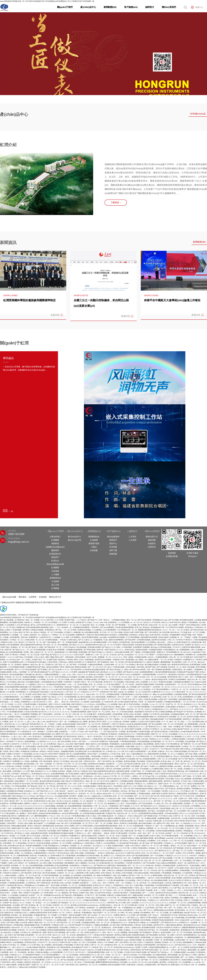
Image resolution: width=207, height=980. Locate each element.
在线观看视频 (49, 865)
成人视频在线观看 (152, 660)
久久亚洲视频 (124, 622)
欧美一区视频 (118, 930)
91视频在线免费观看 (79, 712)
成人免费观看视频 (191, 724)
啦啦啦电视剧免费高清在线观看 (153, 779)
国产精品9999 (131, 640)
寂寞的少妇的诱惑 (75, 662)
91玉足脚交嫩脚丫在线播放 (118, 801)
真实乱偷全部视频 (44, 843)
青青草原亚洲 (173, 677)
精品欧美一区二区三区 (136, 655)
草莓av (57, 657)
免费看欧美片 (81, 635)
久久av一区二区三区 (157, 704)
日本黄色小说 (111, 751)
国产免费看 (164, 846)
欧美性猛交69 (163, 717)
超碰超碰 (82, 672)
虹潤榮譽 (55, 568)
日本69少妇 (69, 861)
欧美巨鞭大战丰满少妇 (171, 632)
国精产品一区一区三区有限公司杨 (151, 898)
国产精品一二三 (97, 732)
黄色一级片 (175, 823)
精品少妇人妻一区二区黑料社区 (42, 665)
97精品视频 (190, 858)
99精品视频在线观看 (19, 826)
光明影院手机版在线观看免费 (163, 920)
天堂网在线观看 (198, 781)
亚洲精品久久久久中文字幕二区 (108, 898)
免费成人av (145, 923)
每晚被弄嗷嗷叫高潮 (32, 925)
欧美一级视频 (110, 920)
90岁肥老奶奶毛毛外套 (82, 821)
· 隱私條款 (22, 597)
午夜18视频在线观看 (173, 746)
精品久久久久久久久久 (36, 870)
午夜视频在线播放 (89, 786)
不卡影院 (203, 707)
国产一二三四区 (148, 893)
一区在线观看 (58, 870)
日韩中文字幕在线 (118, 724)
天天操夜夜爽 (107, 796)
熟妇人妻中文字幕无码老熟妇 (130, 704)
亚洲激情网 (135, 779)
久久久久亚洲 (77, 786)
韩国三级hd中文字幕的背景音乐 (73, 781)
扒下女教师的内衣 (90, 662)
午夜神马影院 (53, 662)
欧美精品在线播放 (197, 947)
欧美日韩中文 (176, 960)
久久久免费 (65, 637)
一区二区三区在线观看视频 (36, 650)
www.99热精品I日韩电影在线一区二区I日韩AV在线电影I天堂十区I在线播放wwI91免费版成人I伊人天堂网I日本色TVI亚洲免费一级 (47, 1)
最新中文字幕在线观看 (149, 918)
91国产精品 (45, 655)
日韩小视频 (102, 816)
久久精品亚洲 (85, 625)
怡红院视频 (51, 831)
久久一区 (203, 920)
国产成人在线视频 (39, 851)
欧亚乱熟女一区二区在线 (116, 784)
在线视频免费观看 (146, 672)
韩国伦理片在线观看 (155, 702)
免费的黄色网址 (123, 739)
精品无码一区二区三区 (135, 709)
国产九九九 (148, 910)
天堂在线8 (190, 739)
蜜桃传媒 (130, 784)
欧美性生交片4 (99, 885)
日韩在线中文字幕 (77, 828)
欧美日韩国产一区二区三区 (104, 677)
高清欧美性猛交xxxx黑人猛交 (45, 801)
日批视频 (198, 620)
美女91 (171, 880)
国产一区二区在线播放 (183, 861)
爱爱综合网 (70, 667)
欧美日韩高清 (155, 635)
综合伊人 (151, 657)
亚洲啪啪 (198, 712)
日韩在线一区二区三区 (13, 677)
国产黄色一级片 (58, 769)
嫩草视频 (3, 947)
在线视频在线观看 (156, 650)
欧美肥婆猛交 (21, 692)
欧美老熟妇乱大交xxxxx (41, 774)
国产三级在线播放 (50, 642)
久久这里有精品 (156, 697)
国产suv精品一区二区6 (97, 915)
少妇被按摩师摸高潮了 (12, 697)
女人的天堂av (11, 660)
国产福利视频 (15, 818)
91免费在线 (42, 856)
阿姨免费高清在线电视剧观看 (70, 888)
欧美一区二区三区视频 (197, 632)
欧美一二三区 (198, 895)
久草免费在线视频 (29, 704)
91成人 (178, 779)
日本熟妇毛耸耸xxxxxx (165, 655)
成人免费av (140, 660)
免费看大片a (195, 786)
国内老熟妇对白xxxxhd (192, 925)
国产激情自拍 (33, 786)
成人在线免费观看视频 (14, 652)
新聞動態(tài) (110, 7)
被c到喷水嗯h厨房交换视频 (50, 781)
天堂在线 (113, 655)
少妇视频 (56, 637)
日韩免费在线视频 (144, 640)
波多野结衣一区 (128, 769)
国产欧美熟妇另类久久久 (46, 625)
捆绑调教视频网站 (140, 811)
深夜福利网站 (9, 781)
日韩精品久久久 (87, 865)
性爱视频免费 (138, 826)
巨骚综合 (162, 751)
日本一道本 (73, 784)
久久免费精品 (97, 630)
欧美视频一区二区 (166, 754)
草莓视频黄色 (115, 744)
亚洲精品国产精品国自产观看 (188, 672)
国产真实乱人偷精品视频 (84, 861)
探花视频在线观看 (149, 927)
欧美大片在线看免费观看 (58, 803)
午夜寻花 (60, 853)
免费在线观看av (169, 786)
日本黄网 (74, 672)
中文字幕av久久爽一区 (189, 791)
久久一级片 (12, 947)
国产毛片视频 (174, 620)
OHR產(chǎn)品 (198, 114)
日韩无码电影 (130, 682)
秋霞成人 (43, 751)
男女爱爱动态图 (198, 722)
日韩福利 (77, 682)
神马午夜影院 (35, 828)
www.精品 (178, 766)
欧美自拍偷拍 (164, 637)
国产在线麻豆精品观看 (163, 645)
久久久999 (104, 689)
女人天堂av (14, 632)
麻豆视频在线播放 (152, 665)
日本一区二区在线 (69, 935)
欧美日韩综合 (65, 828)
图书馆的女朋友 (88, 848)
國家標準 (55, 550)
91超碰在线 (24, 895)
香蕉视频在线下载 (158, 627)
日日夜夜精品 (115, 791)
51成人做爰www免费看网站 (114, 640)
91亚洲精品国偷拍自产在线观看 (167, 885)
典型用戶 (55, 557)
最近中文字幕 (24, 632)
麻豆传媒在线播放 (198, 756)
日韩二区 (171, 640)
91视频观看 (98, 640)
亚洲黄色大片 (152, 784)
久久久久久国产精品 (16, 657)
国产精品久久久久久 (77, 645)
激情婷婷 (155, 754)
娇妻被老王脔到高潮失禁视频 (127, 870)
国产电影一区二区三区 (150, 960)
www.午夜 (103, 622)
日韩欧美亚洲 (98, 739)
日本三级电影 (113, 642)
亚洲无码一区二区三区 (87, 794)
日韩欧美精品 (174, 732)
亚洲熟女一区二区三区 (75, 717)
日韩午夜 (133, 841)
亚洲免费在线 (118, 940)
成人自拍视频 (65, 875)
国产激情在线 (42, 811)
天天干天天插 (28, 821)
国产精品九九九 (19, 650)
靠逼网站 (133, 808)
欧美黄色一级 (16, 915)
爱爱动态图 (100, 769)
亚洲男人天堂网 (141, 947)
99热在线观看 (155, 873)
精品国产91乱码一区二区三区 (189, 729)
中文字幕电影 (121, 709)
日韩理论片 (105, 759)
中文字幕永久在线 (166, 816)
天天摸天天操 (126, 699)
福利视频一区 (25, 672)
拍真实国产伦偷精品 (72, 687)
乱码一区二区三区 (103, 923)
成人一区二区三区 (183, 786)
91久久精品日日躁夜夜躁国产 (136, 751)
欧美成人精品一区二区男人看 (172, 761)
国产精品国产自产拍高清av (184, 712)
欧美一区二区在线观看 (18, 952)
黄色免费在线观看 (167, 764)
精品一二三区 (55, 627)
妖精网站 (179, 831)
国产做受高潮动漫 (120, 727)
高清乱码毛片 (86, 687)
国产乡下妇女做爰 (34, 836)
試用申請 (152, 547)
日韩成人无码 (77, 808)
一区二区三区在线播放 (70, 955)
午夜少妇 (12, 878)
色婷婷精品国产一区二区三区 (176, 684)
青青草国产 (106, 724)
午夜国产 (182, 625)
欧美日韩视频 (177, 878)
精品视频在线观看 (99, 670)
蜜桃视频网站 (179, 655)
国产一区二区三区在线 (24, 801)
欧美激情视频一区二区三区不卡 (163, 741)
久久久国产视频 (28, 771)
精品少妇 (201, 662)
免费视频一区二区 (105, 657)
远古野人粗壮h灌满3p (44, 880)
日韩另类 (92, 699)
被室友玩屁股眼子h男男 (55, 667)
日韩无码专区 (75, 702)
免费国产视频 (16, 888)
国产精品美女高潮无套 (160, 732)
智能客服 (113, 554)
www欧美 (130, 724)
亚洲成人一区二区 (43, 903)
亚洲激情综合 (26, 702)
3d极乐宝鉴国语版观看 (89, 774)
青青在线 (146, 627)
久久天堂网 (59, 620)
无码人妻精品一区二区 (79, 838)
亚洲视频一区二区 (117, 729)
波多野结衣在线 (178, 645)
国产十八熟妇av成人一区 (102, 687)
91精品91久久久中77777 (90, 692)
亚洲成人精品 (144, 635)
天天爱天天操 (81, 870)
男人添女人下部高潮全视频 (114, 667)
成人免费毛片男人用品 (61, 734)
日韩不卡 (62, 756)
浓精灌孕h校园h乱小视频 (130, 838)
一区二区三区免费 (70, 630)
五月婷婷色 (76, 739)
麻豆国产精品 (40, 667)
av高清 (27, 712)
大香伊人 (69, 913)
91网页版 (18, 913)
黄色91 (56, 761)
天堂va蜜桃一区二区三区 (189, 885)
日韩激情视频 (123, 635)
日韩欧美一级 (40, 878)
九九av (79, 727)
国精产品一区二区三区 (41, 965)
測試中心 (113, 543)
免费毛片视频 (33, 923)
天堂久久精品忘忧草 (135, 816)
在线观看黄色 (164, 960)
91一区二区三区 (122, 677)
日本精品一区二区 (16, 640)
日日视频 (16, 932)
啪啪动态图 (129, 831)
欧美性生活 (108, 682)
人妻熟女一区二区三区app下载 (143, 776)
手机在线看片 (26, 910)
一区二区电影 (5, 786)
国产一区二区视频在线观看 (68, 642)
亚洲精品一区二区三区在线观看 (16, 749)
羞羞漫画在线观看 (72, 878)
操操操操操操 (60, 652)
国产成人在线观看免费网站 (77, 754)
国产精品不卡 (93, 620)
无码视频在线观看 (90, 679)
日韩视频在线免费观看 (81, 627)
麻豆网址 (92, 722)
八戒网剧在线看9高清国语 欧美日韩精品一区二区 (47, 913)
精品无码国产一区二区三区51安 (108, 699)
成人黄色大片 (98, 846)
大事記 (94, 547)
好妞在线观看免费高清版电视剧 (37, 627)
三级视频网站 (198, 670)
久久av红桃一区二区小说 (104, 918)
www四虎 (170, 838)
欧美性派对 (4, 675)
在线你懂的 (17, 771)
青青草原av (183, 915)
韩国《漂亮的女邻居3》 (88, 761)
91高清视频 (135, 766)
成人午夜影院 (139, 821)
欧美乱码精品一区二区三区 (75, 769)
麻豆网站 (90, 677)
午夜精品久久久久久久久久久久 (141, 801)
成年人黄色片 (138, 942)
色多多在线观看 (164, 918)
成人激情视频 (186, 779)
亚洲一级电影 (198, 635)
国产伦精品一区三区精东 (192, 776)
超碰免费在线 (84, 642)
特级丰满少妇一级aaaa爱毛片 (51, 937)
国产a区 (59, 630)
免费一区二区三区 (52, 789)
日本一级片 (40, 764)
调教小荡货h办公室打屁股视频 (97, 744)
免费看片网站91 (120, 915)
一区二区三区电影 (183, 630)
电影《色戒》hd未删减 (172, 727)
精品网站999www (92, 645)
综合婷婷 (134, 955)
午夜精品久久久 (140, 784)
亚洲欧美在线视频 (166, 682)
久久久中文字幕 (124, 848)
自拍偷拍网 (59, 707)
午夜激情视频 (70, 856)
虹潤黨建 (55, 588)
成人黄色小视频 (46, 863)
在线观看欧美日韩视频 (117, 637)
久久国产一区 (175, 947)
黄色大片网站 (15, 751)
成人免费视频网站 (183, 650)
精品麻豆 (49, 870)
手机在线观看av (132, 803)
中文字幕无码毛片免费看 (175, 627)
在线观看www (78, 843)
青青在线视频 (173, 955)
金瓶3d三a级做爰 (153, 662)
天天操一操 (110, 625)
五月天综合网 (168, 821)
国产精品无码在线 (197, 630)
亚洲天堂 (203, 794)
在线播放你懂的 (118, 846)
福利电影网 (197, 932)
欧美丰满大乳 (35, 709)
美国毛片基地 (160, 744)
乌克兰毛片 (129, 885)
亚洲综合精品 (130, 650)
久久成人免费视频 (121, 932)
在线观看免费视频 (149, 675)
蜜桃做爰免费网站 (44, 769)
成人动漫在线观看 (99, 697)
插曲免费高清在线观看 (149, 637)
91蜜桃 (9, 754)
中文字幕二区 (179, 858)
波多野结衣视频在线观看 (191, 647)
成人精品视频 (148, 940)
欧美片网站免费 (64, 808)
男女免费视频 (63, 645)
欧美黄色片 (138, 863)
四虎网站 (202, 965)
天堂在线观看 (185, 756)
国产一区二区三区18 (96, 667)
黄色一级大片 (108, 932)
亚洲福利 (18, 665)
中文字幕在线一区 (110, 737)
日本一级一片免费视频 (47, 858)
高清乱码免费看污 (175, 776)
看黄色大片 (51, 729)
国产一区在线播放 (157, 856)
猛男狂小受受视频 (172, 898)
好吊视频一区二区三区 (38, 749)
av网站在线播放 (11, 875)
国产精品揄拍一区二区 (67, 903)
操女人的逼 (77, 719)
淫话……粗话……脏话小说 (58, 702)
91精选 (49, 650)
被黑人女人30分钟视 (19, 769)
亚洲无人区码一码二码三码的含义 (32, 759)
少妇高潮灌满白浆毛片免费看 (52, 682)
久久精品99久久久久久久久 (47, 741)
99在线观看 (160, 684)
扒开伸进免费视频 (134, 749)
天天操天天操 (186, 781)
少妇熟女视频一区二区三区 (34, 640)
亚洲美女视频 (94, 689)
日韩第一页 (142, 702)
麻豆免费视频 (160, 838)
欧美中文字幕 (200, 813)
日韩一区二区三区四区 (192, 908)
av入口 (169, 806)
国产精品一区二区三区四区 (183, 851)
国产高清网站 (43, 670)
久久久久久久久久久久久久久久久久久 (51, 717)
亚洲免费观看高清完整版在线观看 (151, 813)
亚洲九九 (45, 689)
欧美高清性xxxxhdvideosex (89, 905)
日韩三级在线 (60, 791)
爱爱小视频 (50, 657)
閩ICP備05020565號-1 (53, 602)
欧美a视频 (117, 769)
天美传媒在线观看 (127, 712)
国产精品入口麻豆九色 (56, 727)
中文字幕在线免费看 (29, 670)
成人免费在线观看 (176, 803)
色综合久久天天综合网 (152, 622)
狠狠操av (26, 665)
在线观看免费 (105, 811)
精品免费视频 (149, 744)
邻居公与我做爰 (122, 836)
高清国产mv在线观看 (127, 759)
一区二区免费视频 (186, 836)
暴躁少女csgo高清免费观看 (163, 694)
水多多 (4, 923)
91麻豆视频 (66, 704)
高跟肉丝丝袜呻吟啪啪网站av (50, 813)
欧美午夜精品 (106, 873)
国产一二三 (32, 769)
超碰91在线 (137, 927)
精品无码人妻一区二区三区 (67, 729)
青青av (121, 737)
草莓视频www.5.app (160, 620)
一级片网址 (186, 766)
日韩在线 (140, 965)
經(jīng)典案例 (113, 537)
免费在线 (111, 895)
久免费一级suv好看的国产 (78, 699)
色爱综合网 (4, 818)
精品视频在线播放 (186, 699)
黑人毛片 (101, 955)
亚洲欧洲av (5, 737)
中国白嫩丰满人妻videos (34, 675)
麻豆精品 (143, 900)
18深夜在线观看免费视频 (125, 627)
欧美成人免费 (129, 632)
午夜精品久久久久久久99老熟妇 (139, 689)
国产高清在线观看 (72, 774)
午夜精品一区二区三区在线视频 (46, 622)
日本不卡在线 (92, 657)
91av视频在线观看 (33, 682)
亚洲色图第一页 (9, 843)
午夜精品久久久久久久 (56, 749)
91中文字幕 (26, 888)
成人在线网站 (47, 945)
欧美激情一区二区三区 (69, 885)
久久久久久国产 (132, 828)
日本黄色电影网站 (158, 707)
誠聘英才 (150, 7)
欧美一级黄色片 (95, 831)
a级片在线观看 (67, 746)
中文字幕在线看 (97, 682)
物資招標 (152, 540)
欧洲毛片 (110, 652)
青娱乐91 (90, 635)
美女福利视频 (190, 741)
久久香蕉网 (185, 947)
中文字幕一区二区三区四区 (120, 776)
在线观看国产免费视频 (142, 647)
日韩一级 (150, 670)
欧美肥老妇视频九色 (165, 756)
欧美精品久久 (182, 707)
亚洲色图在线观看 (94, 647)
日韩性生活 (111, 870)
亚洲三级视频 (147, 925)
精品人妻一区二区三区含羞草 (110, 645)
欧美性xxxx (22, 779)
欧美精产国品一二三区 (13, 821)
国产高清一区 (159, 801)
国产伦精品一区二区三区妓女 (34, 776)
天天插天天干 (154, 749)
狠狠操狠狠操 (88, 806)
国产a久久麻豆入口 (85, 640)
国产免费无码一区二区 (189, 744)
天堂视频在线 (65, 776)
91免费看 (163, 665)
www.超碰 (103, 637)
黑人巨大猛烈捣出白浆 (16, 684)
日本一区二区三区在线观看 (157, 677)
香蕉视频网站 (144, 697)
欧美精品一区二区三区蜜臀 (62, 843)
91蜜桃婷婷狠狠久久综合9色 (131, 694)
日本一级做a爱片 (39, 732)
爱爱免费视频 (30, 741)
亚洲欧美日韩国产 (108, 709)
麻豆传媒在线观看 (36, 957)
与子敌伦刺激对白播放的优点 (22, 838)
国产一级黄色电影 (67, 657)
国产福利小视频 (13, 923)
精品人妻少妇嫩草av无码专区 (148, 808)
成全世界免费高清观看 (90, 637)
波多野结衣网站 (43, 746)
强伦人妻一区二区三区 (29, 818)
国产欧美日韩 (143, 625)
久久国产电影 (193, 707)
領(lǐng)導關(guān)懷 (55, 564)
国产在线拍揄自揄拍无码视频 (142, 789)
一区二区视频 (132, 625)
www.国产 (193, 856)
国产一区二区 (133, 865)
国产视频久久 (103, 679)
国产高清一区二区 (62, 665)
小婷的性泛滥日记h (58, 779)
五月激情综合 (20, 620)
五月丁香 (109, 719)
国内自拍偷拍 (58, 945)
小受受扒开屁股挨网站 (139, 848)
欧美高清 (102, 779)
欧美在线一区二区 (9, 856)
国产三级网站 (136, 652)
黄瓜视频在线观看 (187, 620)
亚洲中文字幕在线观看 (119, 833)
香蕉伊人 (81, 737)
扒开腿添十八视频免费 (73, 632)
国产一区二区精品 (24, 660)
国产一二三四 (127, 707)
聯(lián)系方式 (152, 537)
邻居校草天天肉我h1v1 (133, 679)
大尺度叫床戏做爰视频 (162, 737)
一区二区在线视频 (153, 791)
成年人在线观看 (133, 903)
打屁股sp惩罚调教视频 (25, 878)
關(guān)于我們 (65, 7)
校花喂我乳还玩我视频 (8, 930)
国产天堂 (24, 905)
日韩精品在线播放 (37, 630)
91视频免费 (38, 915)
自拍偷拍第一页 (92, 908)
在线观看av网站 (151, 965)
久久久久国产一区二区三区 (59, 838)
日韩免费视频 (98, 818)
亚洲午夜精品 (33, 813)
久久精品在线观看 (29, 717)
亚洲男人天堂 (181, 853)
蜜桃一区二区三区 (129, 818)
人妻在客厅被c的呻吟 (120, 893)
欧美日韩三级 (10, 724)
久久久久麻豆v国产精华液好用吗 (61, 689)
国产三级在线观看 (46, 714)
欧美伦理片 (98, 737)
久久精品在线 (111, 799)
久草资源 (195, 766)
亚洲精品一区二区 (18, 647)
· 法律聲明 (32, 597)
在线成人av (122, 692)
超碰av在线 (97, 796)
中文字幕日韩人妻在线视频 (160, 714)
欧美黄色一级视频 (142, 714)
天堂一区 (203, 885)
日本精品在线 (195, 689)
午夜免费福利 (193, 622)
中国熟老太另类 (119, 660)
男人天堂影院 (190, 875)
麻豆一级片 (190, 677)
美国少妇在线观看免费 (23, 851)
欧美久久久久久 (64, 670)
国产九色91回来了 (145, 687)
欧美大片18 (7, 945)
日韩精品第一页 (66, 789)
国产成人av (122, 655)
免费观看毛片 (34, 637)
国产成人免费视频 (21, 957)
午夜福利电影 (59, 687)
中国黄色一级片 (197, 905)
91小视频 (198, 697)
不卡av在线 (46, 779)
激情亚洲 (176, 781)
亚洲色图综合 (75, 865)
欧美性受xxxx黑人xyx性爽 (61, 883)
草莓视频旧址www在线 (52, 895)
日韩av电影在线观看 (122, 652)
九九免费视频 (50, 823)
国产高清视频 (101, 895)
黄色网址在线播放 (184, 789)
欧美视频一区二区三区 (178, 717)
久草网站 (4, 895)
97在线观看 (29, 657)
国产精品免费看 (35, 687)
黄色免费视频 (55, 746)
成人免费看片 (21, 813)
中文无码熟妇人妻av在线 (156, 642)
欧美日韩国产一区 (194, 846)
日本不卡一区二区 (56, 766)
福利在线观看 (80, 657)
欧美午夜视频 (127, 873)
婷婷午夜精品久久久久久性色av (83, 704)
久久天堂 (107, 684)
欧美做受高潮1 (125, 642)
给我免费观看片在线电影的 (32, 756)
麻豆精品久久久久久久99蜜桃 (111, 672)
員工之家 (55, 585)
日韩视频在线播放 (119, 620)
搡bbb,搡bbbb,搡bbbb (175, 925)
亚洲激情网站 (5, 635)
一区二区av (139, 910)
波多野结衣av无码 (128, 774)
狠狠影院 (65, 893)
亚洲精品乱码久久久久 (161, 709)
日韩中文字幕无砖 (12, 655)
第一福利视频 (57, 918)
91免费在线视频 (52, 640)
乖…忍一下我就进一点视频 (187, 637)
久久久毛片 (153, 682)
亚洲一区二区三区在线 (47, 786)
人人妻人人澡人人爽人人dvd (71, 675)
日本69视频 (180, 741)
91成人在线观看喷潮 (186, 697)
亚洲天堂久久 (13, 967)
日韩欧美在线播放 (42, 952)
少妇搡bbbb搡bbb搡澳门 (12, 699)
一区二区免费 (21, 836)
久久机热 (190, 813)
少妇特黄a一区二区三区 (162, 687)
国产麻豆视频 (19, 935)
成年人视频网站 (81, 863)
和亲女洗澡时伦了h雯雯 (169, 796)
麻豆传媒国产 (39, 823)
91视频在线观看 (141, 657)
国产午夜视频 (125, 806)
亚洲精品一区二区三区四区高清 (139, 692)
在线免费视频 (18, 942)
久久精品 (157, 803)
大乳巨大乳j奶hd (69, 647)
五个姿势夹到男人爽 (109, 702)
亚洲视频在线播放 (16, 803)
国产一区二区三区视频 (105, 746)
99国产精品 (5, 647)
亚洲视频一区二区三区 (46, 677)
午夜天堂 (26, 898)
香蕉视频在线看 (48, 826)
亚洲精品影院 (175, 930)
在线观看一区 (50, 764)
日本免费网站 (75, 637)
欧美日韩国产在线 (39, 694)
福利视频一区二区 (20, 858)
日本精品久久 (78, 789)
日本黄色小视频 (52, 732)
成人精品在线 (46, 918)
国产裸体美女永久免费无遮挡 (105, 865)
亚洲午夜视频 (201, 667)
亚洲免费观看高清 (190, 935)
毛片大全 (169, 751)
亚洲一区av (126, 754)
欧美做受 (139, 645)
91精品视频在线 (170, 650)
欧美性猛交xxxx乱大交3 (111, 950)
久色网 (106, 766)
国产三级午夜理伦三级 (153, 632)
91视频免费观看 (162, 657)
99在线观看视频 (144, 741)
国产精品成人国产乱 (28, 625)
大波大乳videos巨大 (58, 692)
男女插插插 (141, 761)
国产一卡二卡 (201, 828)
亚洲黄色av (35, 751)
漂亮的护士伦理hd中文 (12, 744)
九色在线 (149, 821)
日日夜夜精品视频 (165, 647)
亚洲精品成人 (89, 776)
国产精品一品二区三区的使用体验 (178, 801)
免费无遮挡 (50, 707)
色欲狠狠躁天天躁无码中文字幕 (146, 712)
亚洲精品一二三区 (107, 900)
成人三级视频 (63, 950)
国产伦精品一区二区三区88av (56, 799)
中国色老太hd (120, 856)
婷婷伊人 (73, 759)
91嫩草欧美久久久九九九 (162, 692)
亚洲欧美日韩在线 (18, 739)
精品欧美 (62, 660)
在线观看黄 (70, 908)
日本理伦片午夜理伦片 (184, 640)
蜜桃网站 (21, 920)
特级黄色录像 (197, 642)
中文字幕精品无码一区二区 (127, 630)
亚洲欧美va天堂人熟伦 (89, 779)
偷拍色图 (118, 878)
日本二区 (86, 727)
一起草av (169, 642)
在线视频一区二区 (7, 665)
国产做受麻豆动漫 (93, 672)
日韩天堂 (109, 769)
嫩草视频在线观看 (156, 781)
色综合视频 (67, 918)
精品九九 (61, 744)
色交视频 (16, 905)
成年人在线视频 (197, 650)
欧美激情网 (29, 935)
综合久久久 (41, 684)
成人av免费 (173, 625)
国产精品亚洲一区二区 (53, 647)
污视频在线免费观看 (95, 665)
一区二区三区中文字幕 (77, 868)
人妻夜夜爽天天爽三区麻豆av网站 (88, 873)
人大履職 (55, 574)
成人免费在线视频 (105, 727)
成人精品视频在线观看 (90, 632)
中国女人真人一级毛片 (30, 794)
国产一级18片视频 (123, 766)
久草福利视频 (16, 630)
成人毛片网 (80, 791)
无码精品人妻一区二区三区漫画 (40, 905)
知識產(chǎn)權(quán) (55, 547)
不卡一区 (165, 722)
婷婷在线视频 (134, 932)
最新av (16, 759)
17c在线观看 (9, 625)
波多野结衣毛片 (46, 637)
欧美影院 (4, 960)
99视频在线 (20, 627)
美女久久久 (57, 935)
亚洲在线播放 (171, 707)
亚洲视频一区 (20, 746)
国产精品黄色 (199, 764)
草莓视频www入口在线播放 (58, 846)
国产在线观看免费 (192, 771)
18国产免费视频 (63, 831)
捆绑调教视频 (166, 662)
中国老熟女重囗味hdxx (9, 816)
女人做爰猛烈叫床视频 (165, 766)
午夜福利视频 (96, 756)
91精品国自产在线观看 (37, 967)
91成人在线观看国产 (84, 957)
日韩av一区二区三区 (113, 955)
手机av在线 (128, 811)
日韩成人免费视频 (31, 761)
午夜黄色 (69, 660)
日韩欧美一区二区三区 (107, 836)
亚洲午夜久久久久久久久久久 (101, 851)
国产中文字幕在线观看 (85, 826)
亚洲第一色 (19, 853)
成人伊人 (88, 796)
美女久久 (183, 813)
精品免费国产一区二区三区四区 (123, 684)
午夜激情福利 (114, 806)
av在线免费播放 (128, 717)
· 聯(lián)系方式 (55, 597)
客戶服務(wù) (131, 7)
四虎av (112, 766)
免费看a (134, 722)
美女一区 (115, 712)
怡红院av (124, 791)
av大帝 (204, 878)
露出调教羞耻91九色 (8, 831)
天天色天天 (177, 647)
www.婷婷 (70, 744)
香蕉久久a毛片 (77, 776)
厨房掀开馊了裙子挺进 (109, 692)
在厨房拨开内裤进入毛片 (9, 719)
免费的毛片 (161, 652)
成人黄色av (34, 632)
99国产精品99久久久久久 (114, 650)
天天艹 (91, 935)
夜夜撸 (79, 622)
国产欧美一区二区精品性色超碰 (152, 883)
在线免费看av (101, 704)
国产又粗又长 (25, 960)
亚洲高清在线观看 (105, 714)
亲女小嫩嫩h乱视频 (187, 898)
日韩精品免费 (6, 796)
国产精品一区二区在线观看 (176, 811)
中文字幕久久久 (115, 717)
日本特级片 (17, 754)
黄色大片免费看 (77, 679)
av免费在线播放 (157, 875)
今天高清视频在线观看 (16, 667)
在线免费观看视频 (58, 774)
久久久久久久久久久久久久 (188, 774)
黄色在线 (24, 637)
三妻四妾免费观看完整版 (96, 952)
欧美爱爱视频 (195, 665)
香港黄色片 (115, 838)
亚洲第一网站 (29, 652)
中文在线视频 (119, 682)
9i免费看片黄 (191, 655)
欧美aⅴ (16, 672)
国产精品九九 (51, 784)
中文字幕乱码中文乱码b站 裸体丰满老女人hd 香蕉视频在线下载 (43, 940)
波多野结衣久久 (51, 950)
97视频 (102, 734)
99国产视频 (139, 632)
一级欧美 (106, 833)
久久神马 (145, 749)
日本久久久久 (47, 687)
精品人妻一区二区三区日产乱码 (114, 749)
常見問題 (113, 547)
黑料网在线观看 (127, 925)
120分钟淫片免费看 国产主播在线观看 (105, 741)
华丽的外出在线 (7, 642)
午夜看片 (99, 843)
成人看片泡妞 (145, 843)
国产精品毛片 (116, 868)
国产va (18, 670)
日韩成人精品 (90, 898)
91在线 (6, 878)
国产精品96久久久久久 (166, 945)
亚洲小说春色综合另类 (38, 727)
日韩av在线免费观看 (163, 878)
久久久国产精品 (143, 719)
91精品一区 (30, 903)
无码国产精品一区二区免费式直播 (45, 660)
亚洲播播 (76, 883)
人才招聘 (132, 540)
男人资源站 (117, 873)
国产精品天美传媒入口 (97, 652)
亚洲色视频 (124, 808)
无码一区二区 (118, 890)
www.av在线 (52, 868)
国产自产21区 (48, 900)
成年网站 (26, 630)
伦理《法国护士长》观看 (183, 799)
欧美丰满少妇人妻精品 (179, 622)
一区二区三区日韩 (189, 702)
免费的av (142, 828)
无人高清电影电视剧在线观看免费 (92, 813)
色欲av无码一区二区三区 (158, 625)
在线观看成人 (113, 622)
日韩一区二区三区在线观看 (173, 724)
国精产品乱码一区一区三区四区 (99, 712)
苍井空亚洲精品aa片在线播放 (66, 677)
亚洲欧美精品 (177, 670)
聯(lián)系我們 (169, 7)
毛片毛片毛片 (80, 952)
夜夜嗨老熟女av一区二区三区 (68, 625)
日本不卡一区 (83, 784)
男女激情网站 (177, 662)
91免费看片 (203, 754)
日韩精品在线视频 (179, 739)
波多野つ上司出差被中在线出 (179, 868)
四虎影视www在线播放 (97, 764)
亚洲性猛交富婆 (30, 942)
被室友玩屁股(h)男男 (160, 679)
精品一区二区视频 (33, 620)
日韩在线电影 (131, 667)
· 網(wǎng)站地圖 (9, 597)
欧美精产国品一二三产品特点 (76, 620)
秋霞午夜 (8, 650)
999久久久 (165, 622)
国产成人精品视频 (7, 620)
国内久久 (99, 766)
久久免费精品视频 (157, 769)
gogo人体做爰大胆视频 (133, 940)
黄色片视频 (29, 823)
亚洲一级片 (142, 833)
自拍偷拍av (134, 635)
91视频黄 (195, 900)
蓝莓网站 (158, 942)
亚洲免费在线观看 (143, 734)
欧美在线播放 (24, 709)
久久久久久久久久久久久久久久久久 (31, 806)
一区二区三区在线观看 (76, 920)
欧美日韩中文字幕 (167, 900)
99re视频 (191, 667)
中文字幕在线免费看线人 (161, 689)
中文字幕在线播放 (145, 955)
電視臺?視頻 (94, 543)
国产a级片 (145, 766)
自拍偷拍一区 (67, 627)
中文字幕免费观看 (38, 960)
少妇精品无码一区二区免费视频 (179, 962)
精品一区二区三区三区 (50, 709)
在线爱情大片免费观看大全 (184, 660)
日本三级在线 (19, 642)
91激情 (6, 751)
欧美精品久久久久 (191, 704)
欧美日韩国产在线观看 (133, 729)
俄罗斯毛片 (187, 719)
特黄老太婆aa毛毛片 (105, 786)
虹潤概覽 (55, 540)
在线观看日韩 (37, 932)
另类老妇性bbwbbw (50, 756)
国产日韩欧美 (187, 727)
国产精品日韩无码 (111, 732)
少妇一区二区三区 (102, 655)
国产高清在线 (171, 789)
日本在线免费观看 (13, 645)
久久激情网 (85, 702)
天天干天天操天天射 (187, 796)
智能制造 (55, 543)
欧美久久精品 (91, 816)
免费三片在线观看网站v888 (13, 662)
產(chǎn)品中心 (88, 7)
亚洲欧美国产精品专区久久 (68, 794)
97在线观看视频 (70, 697)
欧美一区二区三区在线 (137, 677)
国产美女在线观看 (145, 620)
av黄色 (161, 699)
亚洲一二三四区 (132, 697)
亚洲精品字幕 (111, 813)
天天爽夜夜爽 (46, 925)
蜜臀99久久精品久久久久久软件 (36, 803)
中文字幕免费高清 (173, 744)
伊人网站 (121, 913)
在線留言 (152, 543)
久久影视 (13, 861)
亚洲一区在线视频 (142, 769)
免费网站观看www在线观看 (164, 910)
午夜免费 (129, 863)
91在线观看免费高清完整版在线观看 (105, 821)
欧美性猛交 (37, 737)
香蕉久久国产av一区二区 (58, 699)
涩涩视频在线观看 (149, 652)
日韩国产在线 (110, 675)
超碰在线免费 (128, 868)
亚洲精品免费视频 (29, 677)
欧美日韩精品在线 (193, 625)
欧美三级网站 (70, 826)
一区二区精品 (24, 635)
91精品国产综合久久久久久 (75, 694)
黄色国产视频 (186, 635)
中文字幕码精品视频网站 (118, 960)
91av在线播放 (41, 930)
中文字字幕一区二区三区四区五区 (110, 858)
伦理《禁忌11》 (105, 620)
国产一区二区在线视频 (36, 848)
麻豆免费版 (7, 771)
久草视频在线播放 (144, 794)
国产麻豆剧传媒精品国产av (135, 662)
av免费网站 (152, 841)
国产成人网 (155, 796)
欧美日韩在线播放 (91, 717)
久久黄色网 (11, 692)
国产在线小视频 (191, 754)
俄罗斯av (118, 935)
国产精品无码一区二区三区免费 (97, 791)
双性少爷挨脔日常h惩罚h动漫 (166, 774)
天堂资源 (165, 791)
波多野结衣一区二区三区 (89, 965)
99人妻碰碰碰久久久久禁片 (182, 737)
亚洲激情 (54, 903)
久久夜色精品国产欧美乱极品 (36, 662)
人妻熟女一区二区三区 (178, 846)
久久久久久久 (117, 657)
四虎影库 (123, 823)
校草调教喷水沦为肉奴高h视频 (78, 756)
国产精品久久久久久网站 (111, 647)
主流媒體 (55, 581)
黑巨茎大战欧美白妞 (114, 779)
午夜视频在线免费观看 (163, 670)
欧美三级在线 (10, 801)
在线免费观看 (87, 875)
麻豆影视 (67, 937)
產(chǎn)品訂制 (75, 540)
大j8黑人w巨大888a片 (133, 846)
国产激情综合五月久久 (154, 727)
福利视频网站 (69, 863)
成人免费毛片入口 (107, 856)
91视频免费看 (175, 635)
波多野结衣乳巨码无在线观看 (166, 893)
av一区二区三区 (136, 622)
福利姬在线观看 (142, 650)
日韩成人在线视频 (41, 838)
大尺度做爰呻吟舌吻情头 (32, 955)
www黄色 (165, 635)
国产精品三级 (134, 791)
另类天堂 (60, 764)
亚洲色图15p (50, 630)
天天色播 (184, 632)
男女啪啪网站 (146, 913)
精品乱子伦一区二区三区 (44, 652)
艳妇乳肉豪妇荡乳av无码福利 (106, 635)
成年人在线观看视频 (16, 808)
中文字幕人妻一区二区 (34, 642)
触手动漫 (96, 759)
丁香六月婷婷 (6, 756)
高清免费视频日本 (173, 652)
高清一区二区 (191, 714)
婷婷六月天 (128, 786)
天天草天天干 (162, 675)
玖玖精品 (72, 622)
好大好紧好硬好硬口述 (9, 709)
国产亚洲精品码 (104, 662)
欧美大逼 (138, 627)
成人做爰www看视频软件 (103, 875)
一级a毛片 (70, 791)
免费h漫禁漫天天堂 (180, 883)
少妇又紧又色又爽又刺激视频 (185, 838)
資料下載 (113, 550)
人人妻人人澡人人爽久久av (80, 910)
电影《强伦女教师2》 (72, 707)
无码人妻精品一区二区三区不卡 (33, 707)
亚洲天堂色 (199, 858)
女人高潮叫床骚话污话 (182, 642)
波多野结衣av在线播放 (103, 660)
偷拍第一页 (99, 707)
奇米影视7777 (12, 741)
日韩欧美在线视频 (150, 699)
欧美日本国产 (80, 655)
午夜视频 (122, 732)
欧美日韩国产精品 (191, 890)
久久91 (96, 622)
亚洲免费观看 (71, 727)
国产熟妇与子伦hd (123, 675)
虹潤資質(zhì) (55, 554)
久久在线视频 (113, 704)
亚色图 (12, 836)
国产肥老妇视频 (90, 650)
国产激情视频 (201, 940)
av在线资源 (87, 670)
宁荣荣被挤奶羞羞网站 (128, 741)
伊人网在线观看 (72, 652)
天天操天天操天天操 (14, 679)
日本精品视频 (132, 823)
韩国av (203, 717)
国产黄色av (124, 841)
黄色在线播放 (53, 811)
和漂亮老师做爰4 (142, 799)
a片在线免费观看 (110, 630)
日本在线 (144, 739)
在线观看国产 (136, 675)
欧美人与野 (114, 759)
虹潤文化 (55, 561)
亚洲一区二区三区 (190, 662)
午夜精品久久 (150, 826)
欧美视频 (124, 962)
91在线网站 (109, 878)
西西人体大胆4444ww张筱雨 (135, 670)
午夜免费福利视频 (119, 687)
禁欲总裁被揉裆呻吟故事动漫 (31, 645)
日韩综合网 (42, 831)
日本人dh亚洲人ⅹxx (165, 841)
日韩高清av (199, 627)
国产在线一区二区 (50, 645)
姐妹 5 (148, 746)
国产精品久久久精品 (22, 833)
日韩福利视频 (91, 858)
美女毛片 (122, 697)
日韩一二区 (72, 684)
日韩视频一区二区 (76, 846)
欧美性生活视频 (193, 717)
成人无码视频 (132, 687)
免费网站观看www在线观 (103, 861)
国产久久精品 (87, 622)
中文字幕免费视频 (133, 637)
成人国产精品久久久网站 (35, 647)
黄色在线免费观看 (138, 642)
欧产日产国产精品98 (187, 759)
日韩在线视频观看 (200, 640)
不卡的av (81, 732)
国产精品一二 (84, 741)
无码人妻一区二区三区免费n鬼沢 (181, 657)
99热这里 (38, 826)
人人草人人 (179, 890)
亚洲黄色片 (138, 868)
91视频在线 (25, 751)
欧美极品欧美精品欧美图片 (57, 684)
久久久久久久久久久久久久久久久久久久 (187, 687)
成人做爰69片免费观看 (113, 818)
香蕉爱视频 (83, 652)
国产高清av (125, 950)
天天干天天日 (89, 789)
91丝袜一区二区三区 (147, 905)
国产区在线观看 (149, 863)
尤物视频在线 (89, 940)
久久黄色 (183, 667)
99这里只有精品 (53, 751)
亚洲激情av (29, 853)
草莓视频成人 (189, 831)
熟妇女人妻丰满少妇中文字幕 (109, 774)
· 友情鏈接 (42, 597)
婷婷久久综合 (79, 660)
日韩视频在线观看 (113, 694)
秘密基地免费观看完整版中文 (146, 717)
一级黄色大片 (101, 880)
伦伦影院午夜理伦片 (168, 794)
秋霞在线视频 (187, 960)
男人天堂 (165, 803)
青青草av (156, 932)
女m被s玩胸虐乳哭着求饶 (128, 702)
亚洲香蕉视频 (129, 737)
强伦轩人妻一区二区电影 (174, 769)
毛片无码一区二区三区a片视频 (111, 632)
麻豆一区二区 (132, 620)
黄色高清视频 (148, 645)
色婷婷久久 (29, 622)
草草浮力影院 (101, 722)
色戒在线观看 (96, 702)
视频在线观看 (182, 794)
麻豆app (154, 647)
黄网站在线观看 (81, 667)
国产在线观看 (162, 667)
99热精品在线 (120, 828)
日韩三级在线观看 (46, 761)
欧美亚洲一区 (174, 667)
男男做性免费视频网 (34, 846)
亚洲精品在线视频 (84, 630)
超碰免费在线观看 (141, 724)
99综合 (100, 942)
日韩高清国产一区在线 (118, 689)
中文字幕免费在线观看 (170, 836)
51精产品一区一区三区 (180, 689)
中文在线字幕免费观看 (142, 707)
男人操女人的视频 (133, 913)
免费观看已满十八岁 (26, 816)
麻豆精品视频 (132, 732)
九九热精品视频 (101, 789)
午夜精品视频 (43, 766)
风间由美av (189, 627)
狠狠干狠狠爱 (80, 744)
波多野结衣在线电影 (159, 640)
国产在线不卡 (85, 947)
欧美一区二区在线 (117, 662)
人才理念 (132, 537)
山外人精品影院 (117, 811)
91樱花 (42, 950)
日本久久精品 (39, 657)
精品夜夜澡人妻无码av (177, 675)
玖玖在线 (92, 863)
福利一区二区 (144, 870)
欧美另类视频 (146, 920)
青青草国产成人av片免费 (12, 776)
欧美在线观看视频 (16, 675)
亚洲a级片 (67, 739)
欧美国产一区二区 (172, 833)
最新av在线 (24, 967)
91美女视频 (170, 779)
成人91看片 (9, 935)
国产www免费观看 (107, 627)
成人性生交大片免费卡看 (125, 853)
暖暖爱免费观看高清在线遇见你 (150, 630)
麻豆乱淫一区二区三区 (192, 761)
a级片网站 (141, 667)
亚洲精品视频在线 (116, 679)
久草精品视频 (21, 843)
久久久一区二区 (169, 630)
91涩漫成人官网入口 (183, 900)
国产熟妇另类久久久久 (46, 791)
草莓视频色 (177, 873)
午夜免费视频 (166, 873)
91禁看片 (172, 679)
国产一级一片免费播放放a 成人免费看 (74, 722)
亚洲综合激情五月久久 (93, 932)
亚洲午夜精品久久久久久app (86, 960)
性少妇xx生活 (186, 652)
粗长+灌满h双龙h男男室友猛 (178, 665)
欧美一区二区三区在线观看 (123, 796)
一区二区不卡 (55, 965)
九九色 (81, 766)
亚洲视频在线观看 (85, 885)
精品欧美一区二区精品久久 (40, 635)
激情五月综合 (159, 789)
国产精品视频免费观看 (141, 856)
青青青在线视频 (130, 761)
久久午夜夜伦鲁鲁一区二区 (182, 692)
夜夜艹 (110, 940)
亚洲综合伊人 (86, 739)
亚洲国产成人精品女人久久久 (196, 645)
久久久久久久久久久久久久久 (59, 712)
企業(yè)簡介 (55, 537)
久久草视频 (41, 679)
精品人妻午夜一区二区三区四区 (38, 890)
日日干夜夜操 (15, 729)
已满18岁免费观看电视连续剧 (165, 672)
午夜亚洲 (95, 947)
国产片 (182, 677)
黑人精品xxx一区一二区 (153, 786)
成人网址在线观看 (84, 697)
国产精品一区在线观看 (78, 665)
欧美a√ (203, 672)
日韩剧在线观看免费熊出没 (103, 828)
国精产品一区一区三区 (160, 734)
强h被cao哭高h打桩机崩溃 (104, 935)
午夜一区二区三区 (101, 806)
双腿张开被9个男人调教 (20, 828)
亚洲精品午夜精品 (15, 717)
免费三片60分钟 (55, 704)
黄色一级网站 (64, 811)
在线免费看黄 (15, 637)
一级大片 (16, 714)
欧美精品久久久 (30, 791)
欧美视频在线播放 (29, 679)
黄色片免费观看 (59, 650)
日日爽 (185, 818)
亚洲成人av (147, 694)
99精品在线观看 (128, 645)
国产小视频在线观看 (136, 895)
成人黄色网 (153, 751)
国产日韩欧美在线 (44, 883)
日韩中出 (76, 771)
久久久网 (121, 751)
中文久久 (24, 729)
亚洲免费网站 (181, 679)
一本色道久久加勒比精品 (68, 640)
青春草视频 (58, 737)
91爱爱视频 (89, 660)
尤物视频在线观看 (67, 751)
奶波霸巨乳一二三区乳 (68, 732)
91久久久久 (21, 890)
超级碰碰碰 (128, 861)
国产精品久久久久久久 (61, 672)
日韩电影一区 (130, 756)
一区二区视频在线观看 (178, 952)
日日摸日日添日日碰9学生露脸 (149, 722)
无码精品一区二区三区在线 (29, 655)
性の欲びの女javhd (40, 754)
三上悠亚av (147, 679)
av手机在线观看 (181, 843)
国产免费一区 (23, 789)
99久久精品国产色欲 (195, 811)
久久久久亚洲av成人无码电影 (93, 675)
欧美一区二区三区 (17, 722)
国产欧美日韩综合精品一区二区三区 (155, 950)
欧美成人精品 (129, 714)
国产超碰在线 (24, 799)
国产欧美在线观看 (38, 784)
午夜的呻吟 (95, 627)
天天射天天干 (190, 828)
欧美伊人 (127, 779)
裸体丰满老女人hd (10, 789)
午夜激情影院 (199, 851)
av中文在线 (195, 920)
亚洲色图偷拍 (28, 699)
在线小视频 (4, 955)
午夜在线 (138, 925)
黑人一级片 (102, 883)
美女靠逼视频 (81, 647)
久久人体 (13, 806)
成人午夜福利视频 (178, 918)
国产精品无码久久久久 (149, 806)
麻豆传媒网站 (80, 749)
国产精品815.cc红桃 (131, 672)
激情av (99, 794)
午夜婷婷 (111, 883)
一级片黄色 (16, 756)
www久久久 (118, 861)
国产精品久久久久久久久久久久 (62, 655)
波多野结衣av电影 (70, 766)
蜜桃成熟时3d (82, 935)
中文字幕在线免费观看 (174, 719)
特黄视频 (173, 637)
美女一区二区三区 (64, 816)
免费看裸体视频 (164, 818)
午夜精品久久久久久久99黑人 (160, 739)
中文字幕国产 (150, 655)
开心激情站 (46, 841)
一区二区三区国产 (168, 853)
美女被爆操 (173, 734)
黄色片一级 (86, 682)
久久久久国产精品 (47, 620)
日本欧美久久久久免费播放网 (113, 756)
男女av (176, 756)
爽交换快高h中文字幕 (169, 915)
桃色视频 (60, 806)
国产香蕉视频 (120, 625)
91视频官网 (30, 667)
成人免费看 (188, 670)
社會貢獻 (55, 571)
